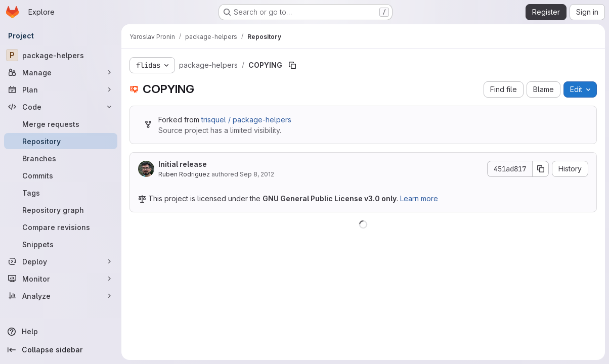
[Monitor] (61, 279)
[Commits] (61, 175)
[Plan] (61, 89)
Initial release (183, 164)
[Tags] (61, 193)
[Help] (61, 332)
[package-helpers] (61, 55)
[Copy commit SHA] (541, 169)
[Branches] (61, 158)
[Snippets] (61, 244)
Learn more (419, 198)
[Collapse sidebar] (61, 350)
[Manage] (61, 72)
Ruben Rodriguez (184, 174)
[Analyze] (61, 296)
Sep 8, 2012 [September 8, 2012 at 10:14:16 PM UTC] (257, 174)
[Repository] (61, 141)
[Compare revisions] (61, 227)
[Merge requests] (61, 124)
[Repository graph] (61, 210)
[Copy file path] (292, 65)
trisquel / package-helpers (246, 120)
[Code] (61, 107)
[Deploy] (61, 261)
